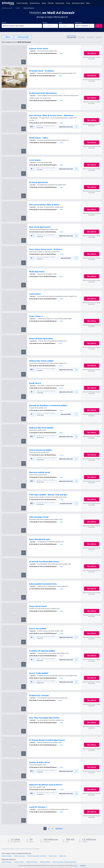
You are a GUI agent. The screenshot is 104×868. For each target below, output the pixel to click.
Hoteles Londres (19, 862)
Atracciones (60, 3)
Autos (44, 3)
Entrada (45, 23)
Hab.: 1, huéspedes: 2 (83, 26)
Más (88, 3)
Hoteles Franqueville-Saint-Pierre (37, 856)
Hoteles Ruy (63, 856)
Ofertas (51, 3)
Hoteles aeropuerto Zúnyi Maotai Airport (64, 862)
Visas (68, 3)
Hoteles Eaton (53, 856)
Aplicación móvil (78, 3)
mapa (61, 53)
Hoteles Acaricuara (19, 856)
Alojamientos (35, 3)
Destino (4, 23)
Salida (60, 23)
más (76, 866)
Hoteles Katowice (7, 862)
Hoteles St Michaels (32, 862)
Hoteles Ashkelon (45, 862)
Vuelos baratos (22, 3)
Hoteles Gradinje (7, 856)
